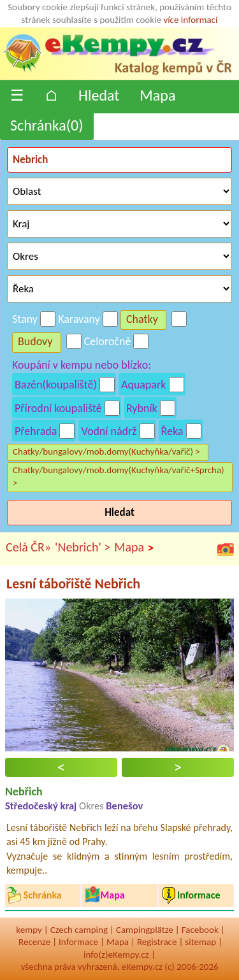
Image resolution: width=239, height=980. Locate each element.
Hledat (99, 95)
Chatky (142, 319)
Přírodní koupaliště (58, 408)
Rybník (142, 408)
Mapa (157, 95)
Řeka (172, 431)
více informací (190, 20)
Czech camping (79, 930)
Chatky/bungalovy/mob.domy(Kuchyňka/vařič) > (106, 451)
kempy (29, 930)
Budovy (35, 341)
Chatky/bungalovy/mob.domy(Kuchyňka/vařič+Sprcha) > (119, 476)
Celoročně (108, 341)
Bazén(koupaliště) (56, 385)
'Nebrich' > (83, 547)
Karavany (79, 319)
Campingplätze (145, 930)
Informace (78, 942)
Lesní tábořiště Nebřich (73, 584)
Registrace (157, 942)
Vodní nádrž (109, 431)
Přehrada (36, 431)
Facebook (200, 930)
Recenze (34, 942)
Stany (25, 319)
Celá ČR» (28, 547)
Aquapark (144, 385)
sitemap (200, 942)
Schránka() (47, 125)
